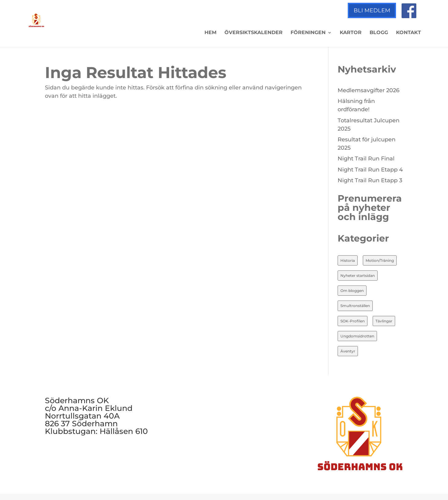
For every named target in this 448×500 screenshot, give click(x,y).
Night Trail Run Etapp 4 (370, 170)
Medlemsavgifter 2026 (369, 90)
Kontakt (408, 33)
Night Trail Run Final (366, 159)
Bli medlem (372, 10)
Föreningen (308, 33)
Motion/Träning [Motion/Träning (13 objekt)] (380, 260)
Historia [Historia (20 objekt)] (348, 260)
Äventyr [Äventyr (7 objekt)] (348, 351)
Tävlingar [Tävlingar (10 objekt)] (384, 321)
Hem (210, 33)
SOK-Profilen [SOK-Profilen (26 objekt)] (353, 321)
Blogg (379, 33)
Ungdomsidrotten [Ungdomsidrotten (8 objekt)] (357, 336)
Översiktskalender (254, 33)
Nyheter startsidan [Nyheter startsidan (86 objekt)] (358, 276)
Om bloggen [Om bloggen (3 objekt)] (352, 291)
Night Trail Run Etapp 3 (370, 180)
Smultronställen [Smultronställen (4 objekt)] (355, 306)
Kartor (351, 33)
